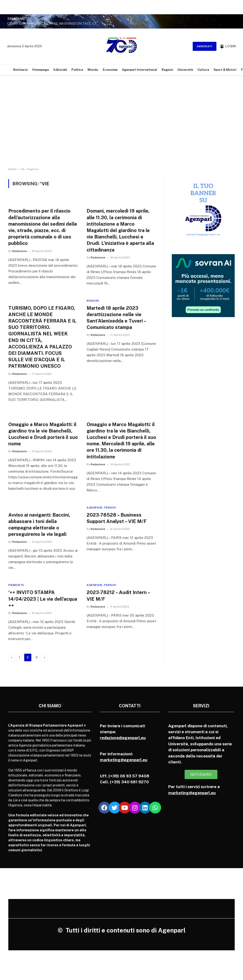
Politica (77, 70)
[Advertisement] (121, 126)
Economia (110, 70)
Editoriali (60, 70)
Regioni (167, 70)
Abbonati (205, 46)
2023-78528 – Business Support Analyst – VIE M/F (117, 518)
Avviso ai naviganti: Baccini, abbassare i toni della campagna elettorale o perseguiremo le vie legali (39, 525)
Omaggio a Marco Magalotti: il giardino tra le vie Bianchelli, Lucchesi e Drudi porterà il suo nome (43, 434)
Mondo (93, 70)
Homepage (41, 70)
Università (185, 70)
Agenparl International (140, 70)
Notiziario (20, 70)
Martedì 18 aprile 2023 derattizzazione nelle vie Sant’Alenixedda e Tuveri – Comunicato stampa (116, 318)
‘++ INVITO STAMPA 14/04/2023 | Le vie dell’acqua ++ (43, 599)
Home (12, 169)
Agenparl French (101, 508)
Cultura (203, 70)
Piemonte (16, 585)
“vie (22, 169)
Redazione (20, 251)
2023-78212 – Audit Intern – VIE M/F (118, 596)
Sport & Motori (225, 70)
